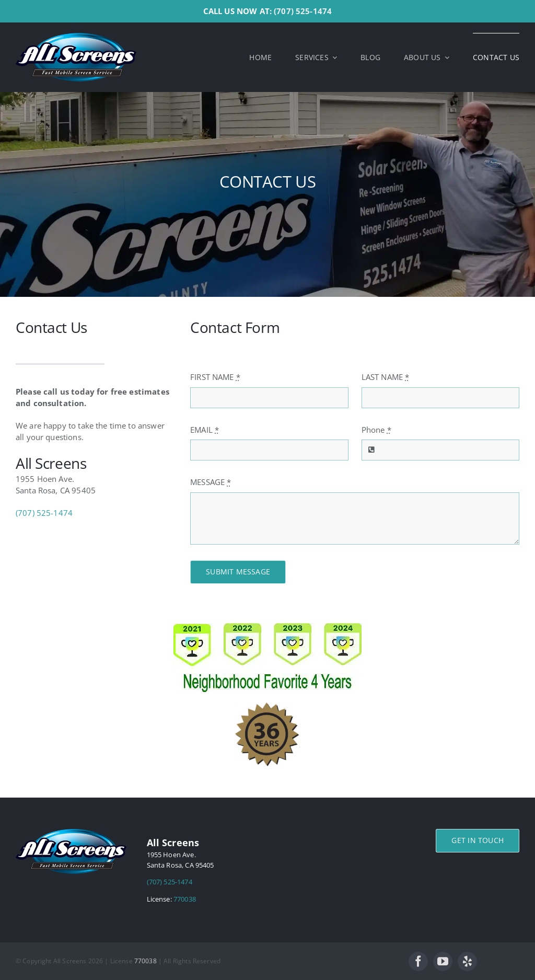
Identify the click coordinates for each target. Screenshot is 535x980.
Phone (376, 430)
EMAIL (205, 430)
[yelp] (467, 961)
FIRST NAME (215, 377)
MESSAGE (211, 482)
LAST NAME (386, 377)
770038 (185, 899)
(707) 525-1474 (303, 11)
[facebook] (418, 961)
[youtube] (443, 961)
